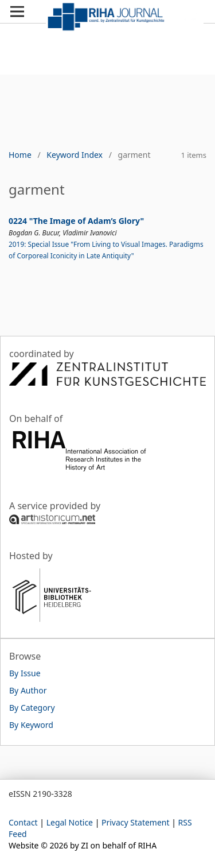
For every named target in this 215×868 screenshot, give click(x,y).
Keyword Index (75, 155)
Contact (23, 822)
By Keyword (31, 725)
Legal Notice (70, 822)
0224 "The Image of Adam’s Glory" (76, 221)
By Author (28, 690)
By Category (32, 708)
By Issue (25, 673)
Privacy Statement (136, 822)
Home (20, 155)
